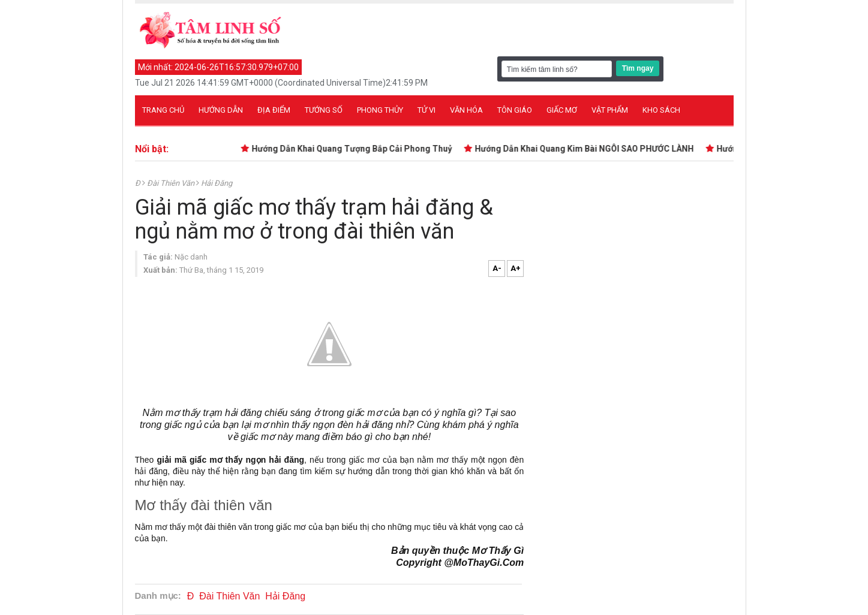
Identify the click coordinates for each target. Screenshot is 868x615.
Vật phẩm (610, 110)
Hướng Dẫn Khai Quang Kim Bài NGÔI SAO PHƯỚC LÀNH (586, 149)
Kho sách (661, 110)
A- (497, 268)
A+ (516, 268)
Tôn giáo (515, 110)
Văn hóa (466, 110)
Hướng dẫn (221, 110)
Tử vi (427, 110)
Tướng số (324, 110)
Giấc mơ (562, 110)
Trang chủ (163, 110)
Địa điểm (274, 110)
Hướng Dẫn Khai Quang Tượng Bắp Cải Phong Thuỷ (354, 149)
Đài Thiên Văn (172, 183)
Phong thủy (380, 110)
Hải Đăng (217, 183)
